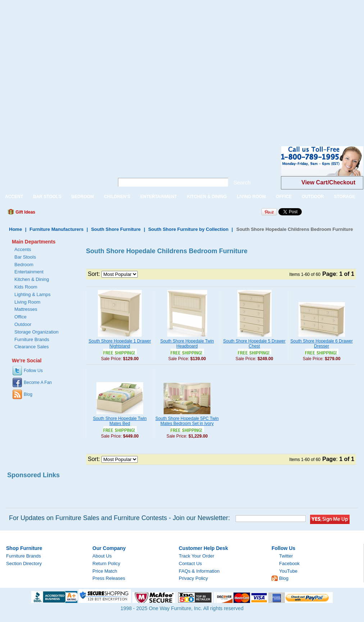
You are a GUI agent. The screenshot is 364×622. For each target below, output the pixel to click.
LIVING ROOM (251, 197)
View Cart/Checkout (328, 182)
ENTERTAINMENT (159, 197)
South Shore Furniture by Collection (188, 229)
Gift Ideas (25, 212)
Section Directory (24, 563)
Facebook (289, 563)
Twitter (286, 556)
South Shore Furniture (116, 229)
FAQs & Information (199, 571)
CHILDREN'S (117, 197)
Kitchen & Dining (32, 279)
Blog (28, 394)
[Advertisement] (67, 68)
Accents (23, 249)
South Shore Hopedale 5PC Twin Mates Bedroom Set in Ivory (187, 421)
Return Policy (106, 563)
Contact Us (190, 563)
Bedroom (24, 265)
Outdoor (23, 324)
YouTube (288, 571)
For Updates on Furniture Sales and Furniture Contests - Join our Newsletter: (119, 518)
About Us (102, 556)
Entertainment (29, 272)
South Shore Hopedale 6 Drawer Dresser (321, 344)
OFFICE (284, 197)
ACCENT (14, 197)
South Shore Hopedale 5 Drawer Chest (254, 344)
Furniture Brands (32, 339)
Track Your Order (197, 556)
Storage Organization (37, 332)
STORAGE (344, 197)
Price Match (105, 571)
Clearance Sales (31, 347)
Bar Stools (25, 257)
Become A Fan (38, 382)
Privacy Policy (193, 578)
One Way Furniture (53, 167)
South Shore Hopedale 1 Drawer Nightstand (120, 344)
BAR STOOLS (47, 197)
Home (15, 229)
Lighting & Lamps (32, 294)
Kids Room (26, 287)
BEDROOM (83, 197)
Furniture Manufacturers (56, 229)
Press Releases (109, 578)
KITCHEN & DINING (207, 197)
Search (242, 182)
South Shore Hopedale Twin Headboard (187, 344)
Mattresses (26, 309)
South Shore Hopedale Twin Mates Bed (120, 421)
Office (21, 317)
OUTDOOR (313, 197)
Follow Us (33, 371)
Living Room (27, 302)
